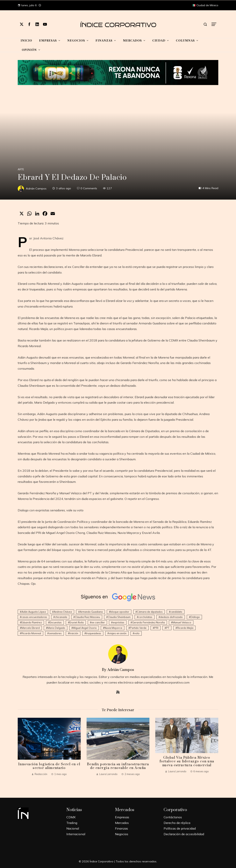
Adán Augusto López (34, 612)
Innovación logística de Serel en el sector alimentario (49, 766)
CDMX (71, 817)
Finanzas (122, 828)
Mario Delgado (56, 628)
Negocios (122, 834)
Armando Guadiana (91, 612)
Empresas (122, 817)
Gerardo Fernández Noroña (148, 622)
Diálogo (195, 617)
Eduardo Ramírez (32, 622)
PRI (156, 628)
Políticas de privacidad (180, 828)
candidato (176, 612)
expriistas (118, 622)
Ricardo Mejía (185, 628)
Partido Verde (138, 628)
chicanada (61, 617)
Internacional (76, 834)
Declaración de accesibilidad (184, 834)
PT (168, 628)
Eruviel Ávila (77, 622)
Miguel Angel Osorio (85, 628)
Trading (72, 823)
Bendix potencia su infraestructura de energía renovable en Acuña (118, 766)
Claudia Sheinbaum (119, 617)
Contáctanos (173, 817)
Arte (21, 169)
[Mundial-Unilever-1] (118, 72)
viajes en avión (118, 633)
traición (74, 633)
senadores (55, 633)
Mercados (122, 823)
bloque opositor (120, 612)
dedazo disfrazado (171, 617)
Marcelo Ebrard (31, 628)
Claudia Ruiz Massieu (87, 617)
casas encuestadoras (34, 617)
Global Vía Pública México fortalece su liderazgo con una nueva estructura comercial (187, 761)
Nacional (73, 828)
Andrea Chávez (63, 612)
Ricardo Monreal (31, 633)
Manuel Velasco (182, 622)
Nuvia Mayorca (113, 628)
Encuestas (56, 622)
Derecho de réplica (177, 823)
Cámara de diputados (150, 612)
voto (137, 633)
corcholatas (145, 617)
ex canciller (98, 622)
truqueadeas (94, 633)
